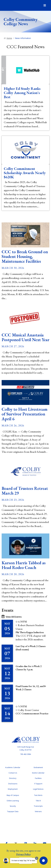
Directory (13, 778)
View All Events (12, 617)
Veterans (38, 811)
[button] (44, 861)
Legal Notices (38, 789)
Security (13, 806)
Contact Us (13, 773)
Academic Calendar (13, 767)
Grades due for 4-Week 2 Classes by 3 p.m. (29, 668)
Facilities (38, 778)
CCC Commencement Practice (32, 713)
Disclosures (13, 784)
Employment (13, 789)
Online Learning (13, 801)
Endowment (38, 767)
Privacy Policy (24, 854)
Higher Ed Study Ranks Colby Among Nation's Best (22, 93)
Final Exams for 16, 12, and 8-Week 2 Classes (31, 688)
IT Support (38, 784)
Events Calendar (38, 773)
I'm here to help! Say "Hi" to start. (24, 861)
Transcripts (38, 806)
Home (9, 38)
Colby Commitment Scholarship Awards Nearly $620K (25, 173)
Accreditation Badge (25, 827)
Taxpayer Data (13, 811)
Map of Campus (13, 795)
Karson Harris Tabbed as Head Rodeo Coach (24, 565)
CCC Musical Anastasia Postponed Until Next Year (26, 337)
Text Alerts (38, 795)
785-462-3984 (26, 754)
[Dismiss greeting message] (37, 858)
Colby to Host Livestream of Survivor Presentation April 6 (25, 414)
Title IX (38, 801)
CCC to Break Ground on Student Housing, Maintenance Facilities (25, 256)
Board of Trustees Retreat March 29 (25, 491)
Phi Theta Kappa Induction (30, 632)
